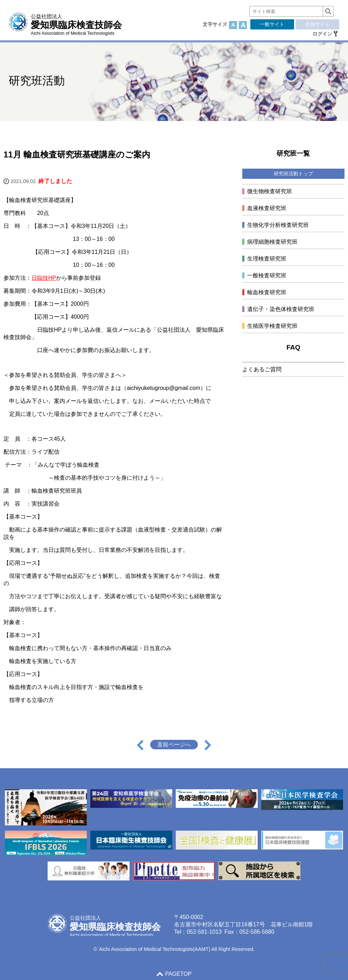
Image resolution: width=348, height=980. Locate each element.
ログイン (322, 34)
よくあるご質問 (262, 369)
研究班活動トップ (293, 174)
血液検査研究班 (267, 208)
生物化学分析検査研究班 (278, 225)
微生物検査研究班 (270, 191)
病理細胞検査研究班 (272, 242)
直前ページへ (174, 745)
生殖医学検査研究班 (272, 326)
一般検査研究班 (267, 275)
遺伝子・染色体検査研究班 (281, 309)
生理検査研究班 (267, 259)
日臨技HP (44, 278)
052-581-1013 (204, 932)
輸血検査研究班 (267, 292)
